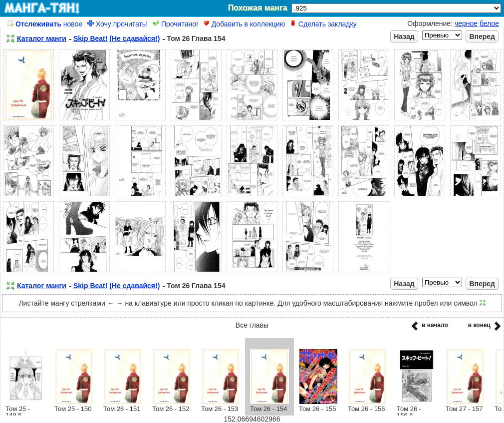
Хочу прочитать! (118, 24)
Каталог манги (42, 38)
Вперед (482, 36)
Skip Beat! (90, 38)
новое (45, 24)
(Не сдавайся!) (134, 38)
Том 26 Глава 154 (196, 38)
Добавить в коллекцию (244, 24)
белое (489, 23)
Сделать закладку (323, 24)
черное (466, 23)
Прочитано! (175, 24)
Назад (404, 36)
